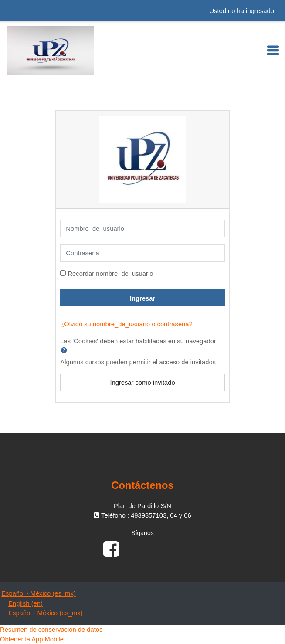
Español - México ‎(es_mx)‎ (39, 593)
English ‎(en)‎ (25, 603)
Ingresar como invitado (142, 383)
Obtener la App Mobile (32, 639)
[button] (66, 350)
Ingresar (142, 298)
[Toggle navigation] (273, 51)
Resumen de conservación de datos (51, 630)
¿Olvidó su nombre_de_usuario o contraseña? (126, 324)
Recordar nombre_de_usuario (110, 274)
